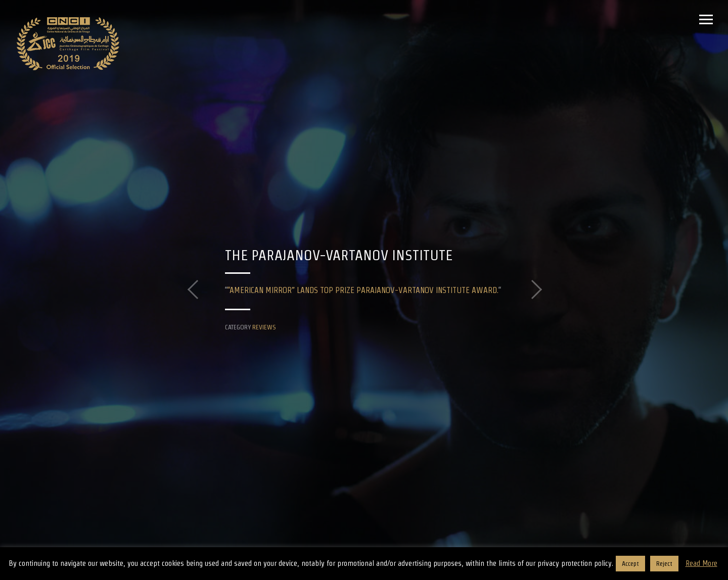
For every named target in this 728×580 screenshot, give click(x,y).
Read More (701, 563)
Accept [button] (630, 564)
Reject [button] (664, 564)
